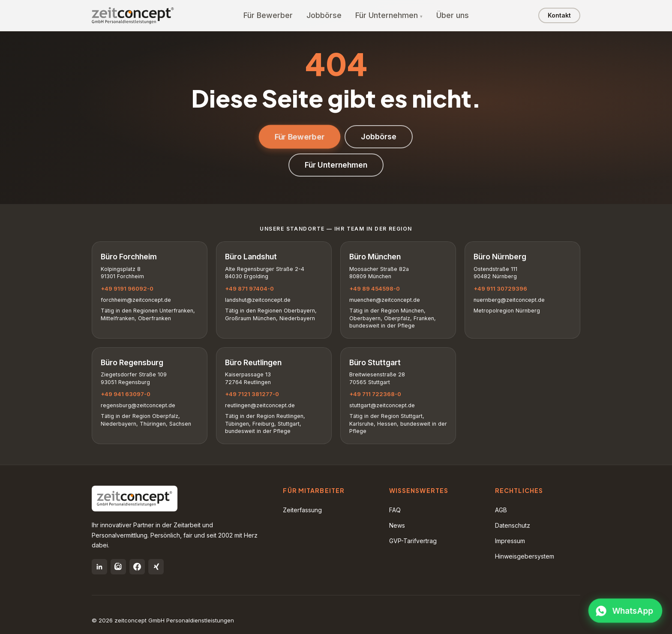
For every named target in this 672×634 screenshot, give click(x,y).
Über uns (453, 15)
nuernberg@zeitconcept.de (509, 300)
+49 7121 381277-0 (252, 394)
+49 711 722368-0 (375, 394)
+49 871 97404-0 (249, 288)
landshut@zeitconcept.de (258, 300)
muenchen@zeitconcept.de (385, 300)
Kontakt (559, 15)
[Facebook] (137, 567)
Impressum (510, 541)
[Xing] (156, 567)
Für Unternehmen (387, 15)
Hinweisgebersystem (525, 556)
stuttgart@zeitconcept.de (382, 405)
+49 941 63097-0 (126, 394)
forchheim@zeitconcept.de (136, 300)
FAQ (395, 510)
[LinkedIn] (99, 567)
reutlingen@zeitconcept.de (260, 405)
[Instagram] (118, 567)
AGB (501, 510)
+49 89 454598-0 (375, 288)
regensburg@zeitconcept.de (138, 405)
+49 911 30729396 (500, 288)
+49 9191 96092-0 (127, 288)
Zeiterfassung (302, 510)
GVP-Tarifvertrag (413, 541)
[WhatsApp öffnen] (625, 611)
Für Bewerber (268, 15)
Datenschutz (513, 525)
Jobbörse (324, 15)
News (397, 525)
